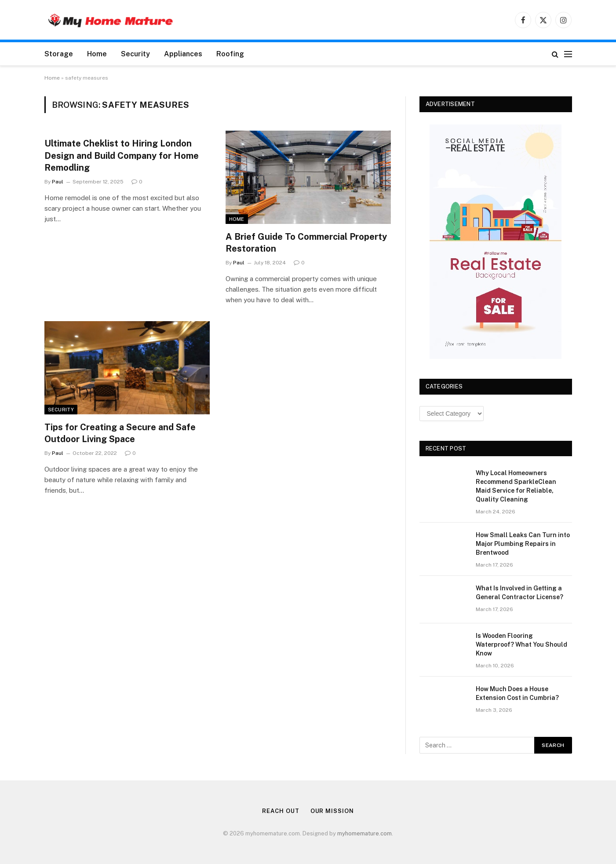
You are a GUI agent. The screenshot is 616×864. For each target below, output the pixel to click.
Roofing (230, 54)
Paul (58, 182)
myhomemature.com (364, 833)
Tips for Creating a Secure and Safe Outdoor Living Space (120, 433)
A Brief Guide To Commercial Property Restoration (306, 243)
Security (135, 54)
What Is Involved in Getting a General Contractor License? (519, 593)
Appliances (183, 54)
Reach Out (281, 811)
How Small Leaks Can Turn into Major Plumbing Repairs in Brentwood (523, 544)
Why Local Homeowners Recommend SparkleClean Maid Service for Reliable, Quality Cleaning (516, 486)
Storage (59, 54)
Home (97, 54)
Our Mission (332, 811)
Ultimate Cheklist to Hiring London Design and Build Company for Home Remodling (122, 155)
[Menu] (568, 54)
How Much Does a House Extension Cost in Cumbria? (517, 693)
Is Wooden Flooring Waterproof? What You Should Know (521, 644)
